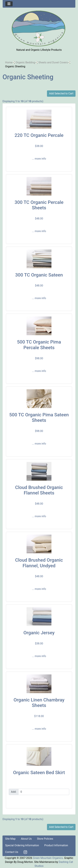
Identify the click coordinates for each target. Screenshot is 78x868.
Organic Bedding (25, 62)
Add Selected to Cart (61, 93)
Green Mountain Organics (48, 858)
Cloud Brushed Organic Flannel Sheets (39, 490)
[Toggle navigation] (9, 4)
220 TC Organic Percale (39, 135)
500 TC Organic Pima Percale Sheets (39, 345)
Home (9, 62)
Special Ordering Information (22, 845)
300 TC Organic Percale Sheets (39, 205)
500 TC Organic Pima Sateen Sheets (39, 418)
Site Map (10, 839)
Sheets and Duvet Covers (53, 62)
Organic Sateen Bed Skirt (39, 773)
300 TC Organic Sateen (39, 275)
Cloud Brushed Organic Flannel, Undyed (39, 563)
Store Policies (45, 839)
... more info (39, 159)
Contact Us (12, 852)
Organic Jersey (39, 633)
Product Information (56, 845)
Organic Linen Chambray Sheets (39, 703)
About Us (26, 839)
